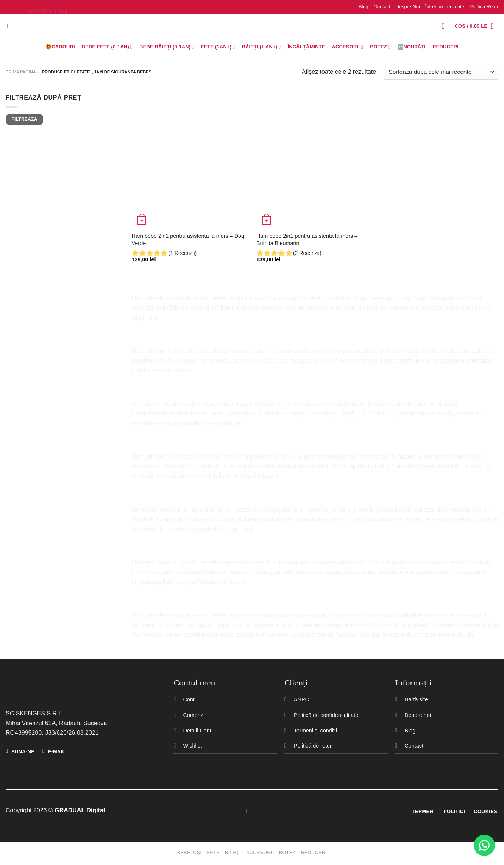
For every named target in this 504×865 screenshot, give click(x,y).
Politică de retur (313, 746)
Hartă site (416, 699)
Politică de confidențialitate (326, 715)
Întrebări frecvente (445, 7)
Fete (213, 853)
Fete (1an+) (218, 47)
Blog (364, 7)
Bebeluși (190, 853)
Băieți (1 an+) (261, 47)
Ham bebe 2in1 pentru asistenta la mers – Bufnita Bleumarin (307, 240)
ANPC (301, 699)
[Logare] (446, 26)
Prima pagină (21, 72)
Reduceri (445, 47)
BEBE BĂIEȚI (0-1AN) (167, 47)
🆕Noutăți (411, 47)
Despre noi (418, 715)
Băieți (233, 853)
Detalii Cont (197, 731)
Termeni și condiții (315, 731)
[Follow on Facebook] (247, 811)
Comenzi (194, 715)
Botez (380, 47)
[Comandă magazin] (441, 72)
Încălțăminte (307, 47)
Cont (189, 699)
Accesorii (348, 47)
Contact (382, 7)
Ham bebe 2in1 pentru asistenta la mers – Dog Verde (188, 240)
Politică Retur (484, 7)
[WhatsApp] (484, 845)
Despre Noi (408, 7)
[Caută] (9, 26)
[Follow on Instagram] (257, 811)
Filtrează (24, 119)
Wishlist (192, 746)
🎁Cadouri (60, 47)
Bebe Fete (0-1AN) (107, 47)
